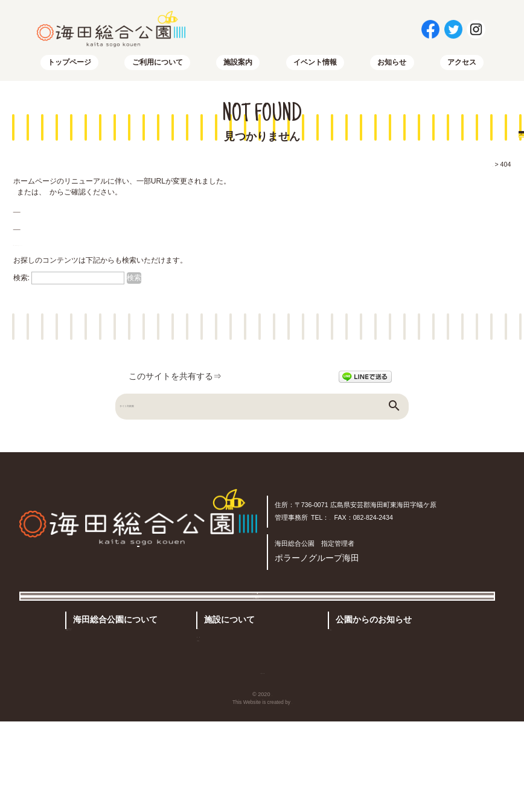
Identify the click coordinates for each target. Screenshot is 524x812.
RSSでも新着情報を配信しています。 (75, 248)
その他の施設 (260, 699)
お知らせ (392, 67)
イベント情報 (315, 67)
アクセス (462, 67)
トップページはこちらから (57, 214)
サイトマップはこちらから (57, 231)
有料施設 (217, 699)
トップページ (69, 67)
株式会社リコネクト (292, 793)
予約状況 (219, 717)
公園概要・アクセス (105, 706)
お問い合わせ (216, 759)
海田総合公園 (272, 785)
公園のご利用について (109, 688)
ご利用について (158, 67)
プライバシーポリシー (360, 759)
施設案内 (238, 67)
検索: (21, 283)
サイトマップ (107, 197)
